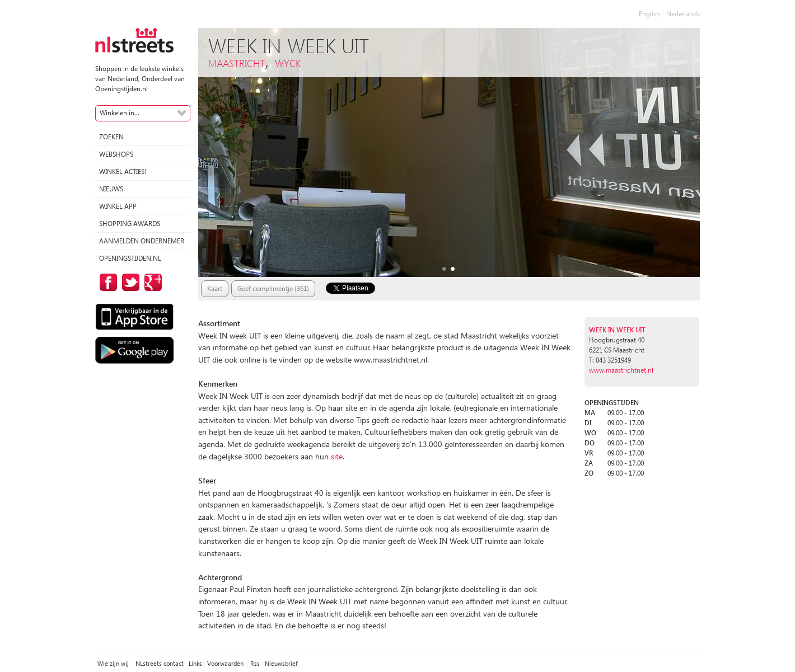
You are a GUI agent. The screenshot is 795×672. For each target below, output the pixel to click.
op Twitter (129, 282)
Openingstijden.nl (130, 258)
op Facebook (106, 282)
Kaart (215, 288)
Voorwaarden (226, 663)
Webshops (116, 154)
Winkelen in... (120, 113)
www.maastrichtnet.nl (621, 370)
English (649, 14)
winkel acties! (123, 171)
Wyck (288, 63)
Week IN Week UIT (617, 330)
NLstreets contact (160, 663)
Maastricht (237, 63)
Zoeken (111, 137)
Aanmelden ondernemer (142, 241)
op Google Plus (151, 282)
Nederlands (683, 14)
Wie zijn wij (114, 663)
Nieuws (111, 189)
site (337, 456)
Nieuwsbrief (281, 663)
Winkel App (118, 206)
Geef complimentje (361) (273, 288)
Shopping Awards (130, 224)
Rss (255, 663)
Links (195, 663)
